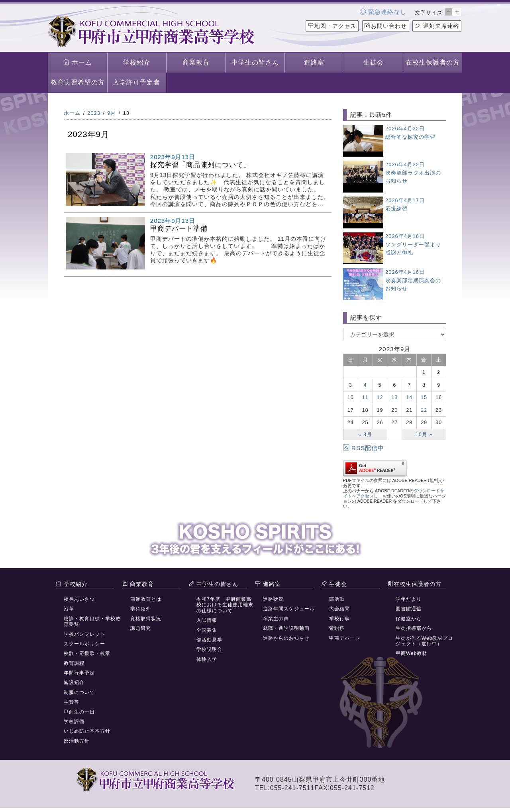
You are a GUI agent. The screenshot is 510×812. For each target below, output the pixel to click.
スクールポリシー (84, 644)
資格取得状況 (146, 619)
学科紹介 (141, 609)
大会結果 (339, 609)
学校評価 (74, 722)
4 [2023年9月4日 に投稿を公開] (365, 385)
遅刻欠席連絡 (437, 26)
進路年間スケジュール (289, 609)
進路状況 (273, 599)
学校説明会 (209, 649)
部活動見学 (209, 640)
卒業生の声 (276, 619)
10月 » (424, 434)
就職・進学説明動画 (286, 628)
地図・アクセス (332, 26)
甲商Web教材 (411, 653)
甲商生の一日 (79, 712)
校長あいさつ (79, 599)
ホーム (77, 62)
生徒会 (374, 62)
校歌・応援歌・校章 (87, 653)
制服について (79, 692)
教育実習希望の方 (78, 82)
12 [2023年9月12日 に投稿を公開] (380, 397)
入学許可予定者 (136, 82)
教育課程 (74, 663)
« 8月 (365, 434)
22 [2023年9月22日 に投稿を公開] (424, 410)
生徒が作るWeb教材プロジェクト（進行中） (424, 641)
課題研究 (141, 628)
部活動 (337, 599)
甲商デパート (345, 638)
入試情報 (207, 620)
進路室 (314, 62)
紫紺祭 (337, 628)
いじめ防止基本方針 (87, 731)
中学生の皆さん (255, 62)
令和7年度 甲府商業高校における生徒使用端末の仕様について (225, 605)
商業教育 (196, 62)
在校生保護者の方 (433, 62)
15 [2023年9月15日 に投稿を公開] (424, 397)
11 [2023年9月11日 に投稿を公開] (365, 397)
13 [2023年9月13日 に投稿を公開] (394, 397)
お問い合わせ (386, 26)
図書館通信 (409, 609)
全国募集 (207, 630)
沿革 (69, 609)
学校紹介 (137, 62)
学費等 (72, 702)
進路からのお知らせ (286, 638)
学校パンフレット (84, 634)
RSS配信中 (364, 448)
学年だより (409, 599)
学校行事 (339, 619)
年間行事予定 (79, 673)
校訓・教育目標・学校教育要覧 (92, 621)
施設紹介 (74, 682)
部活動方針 (77, 741)
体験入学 (207, 659)
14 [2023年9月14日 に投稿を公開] (409, 397)
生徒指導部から (414, 628)
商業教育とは (146, 599)
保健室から (409, 619)
